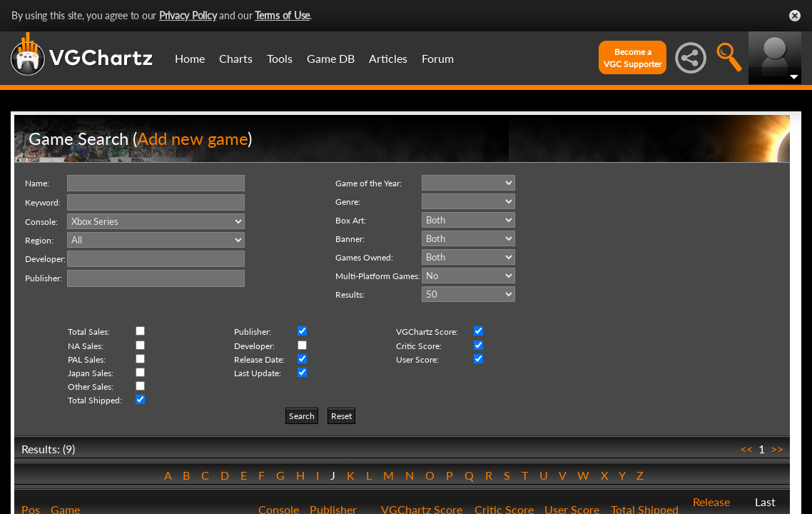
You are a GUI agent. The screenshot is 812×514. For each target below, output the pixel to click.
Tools (280, 58)
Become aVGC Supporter (633, 58)
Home (190, 58)
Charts (236, 58)
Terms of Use (282, 15)
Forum (438, 58)
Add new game (192, 138)
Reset (341, 416)
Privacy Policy (188, 15)
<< (746, 449)
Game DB (331, 58)
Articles (388, 58)
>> (777, 449)
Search (302, 416)
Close (795, 16)
